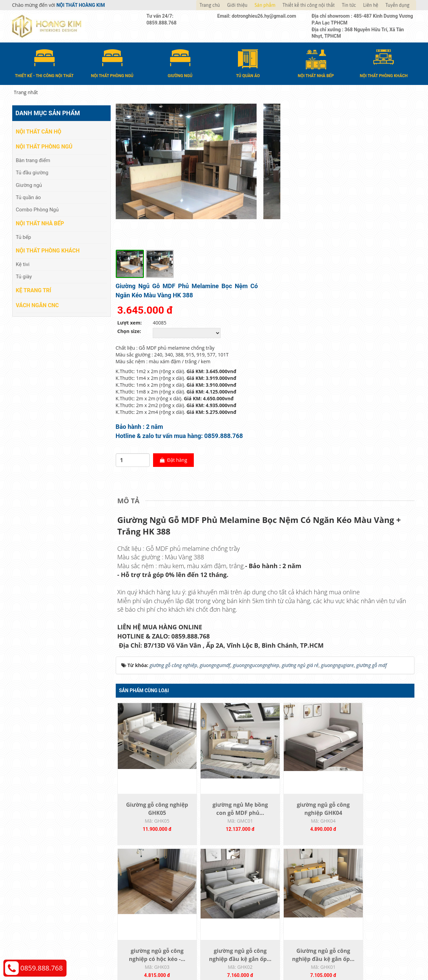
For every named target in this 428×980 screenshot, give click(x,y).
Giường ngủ (29, 185)
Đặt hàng (325, 294)
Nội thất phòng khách (48, 250)
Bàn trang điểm (33, 160)
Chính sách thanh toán (348, 874)
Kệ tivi (23, 264)
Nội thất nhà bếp (40, 223)
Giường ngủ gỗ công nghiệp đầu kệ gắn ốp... (227, 802)
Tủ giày (24, 276)
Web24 (331, 956)
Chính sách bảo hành (346, 905)
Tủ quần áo (29, 197)
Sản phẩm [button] (265, 5)
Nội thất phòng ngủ (44, 146)
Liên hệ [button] (371, 5)
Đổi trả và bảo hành (243, 895)
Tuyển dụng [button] (397, 5)
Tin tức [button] (349, 5)
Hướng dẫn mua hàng (245, 874)
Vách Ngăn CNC (38, 305)
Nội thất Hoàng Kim (277, 956)
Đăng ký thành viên (242, 905)
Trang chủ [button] (210, 5)
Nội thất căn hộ (39, 131)
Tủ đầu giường (32, 172)
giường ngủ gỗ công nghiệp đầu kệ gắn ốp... (153, 802)
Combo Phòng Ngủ (37, 209)
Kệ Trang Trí (34, 290)
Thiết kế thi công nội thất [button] (309, 5)
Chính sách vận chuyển (348, 884)
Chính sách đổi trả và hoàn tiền (357, 895)
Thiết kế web (311, 956)
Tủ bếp (24, 237)
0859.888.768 (42, 968)
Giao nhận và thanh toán (248, 884)
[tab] (130, 335)
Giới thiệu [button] (237, 5)
